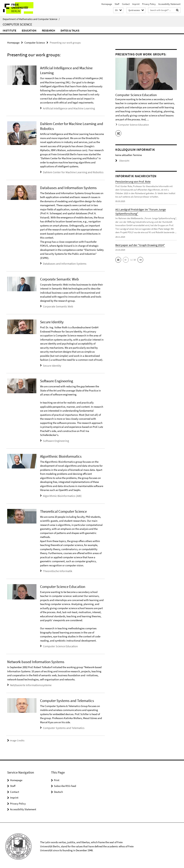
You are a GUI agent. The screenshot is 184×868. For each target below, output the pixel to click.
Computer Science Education (59, 644)
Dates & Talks (70, 30)
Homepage (107, 4)
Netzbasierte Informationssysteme (29, 683)
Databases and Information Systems (63, 263)
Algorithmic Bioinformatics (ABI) (61, 494)
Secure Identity (51, 365)
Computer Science (17, 24)
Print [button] (57, 778)
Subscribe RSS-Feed (65, 784)
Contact (126, 4)
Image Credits (15, 738)
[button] (118, 10)
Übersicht (122, 160)
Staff (117, 4)
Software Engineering (55, 440)
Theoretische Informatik (56, 569)
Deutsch (58, 789)
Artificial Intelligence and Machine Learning (67, 108)
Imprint (136, 4)
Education (29, 30)
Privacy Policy (149, 4)
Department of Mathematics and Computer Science (31, 19)
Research (49, 30)
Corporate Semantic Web (57, 306)
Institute (10, 30)
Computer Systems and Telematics (62, 726)
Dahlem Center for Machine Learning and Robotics (71, 172)
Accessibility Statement (169, 4)
